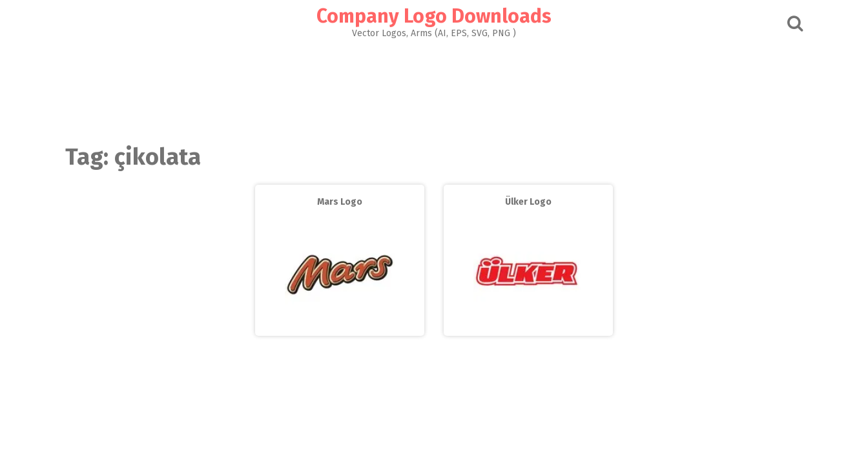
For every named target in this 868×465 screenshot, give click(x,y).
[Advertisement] (434, 88)
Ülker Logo (528, 202)
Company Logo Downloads (434, 16)
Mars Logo (340, 202)
